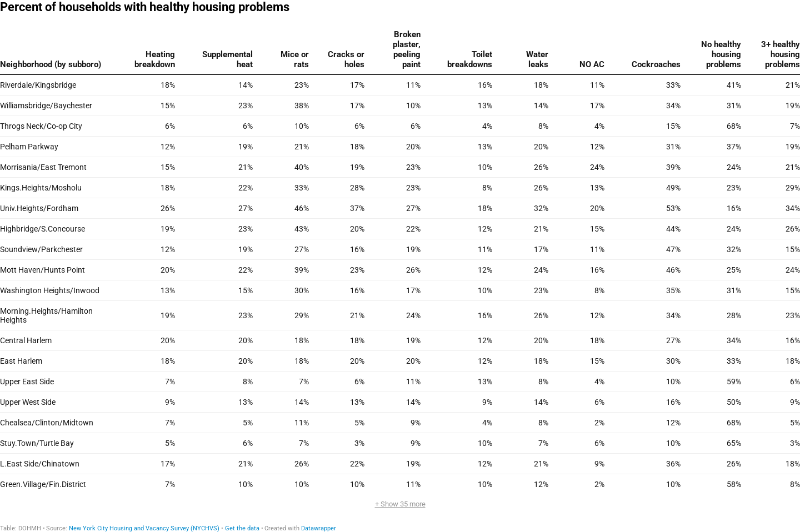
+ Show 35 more (400, 504)
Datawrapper (319, 528)
